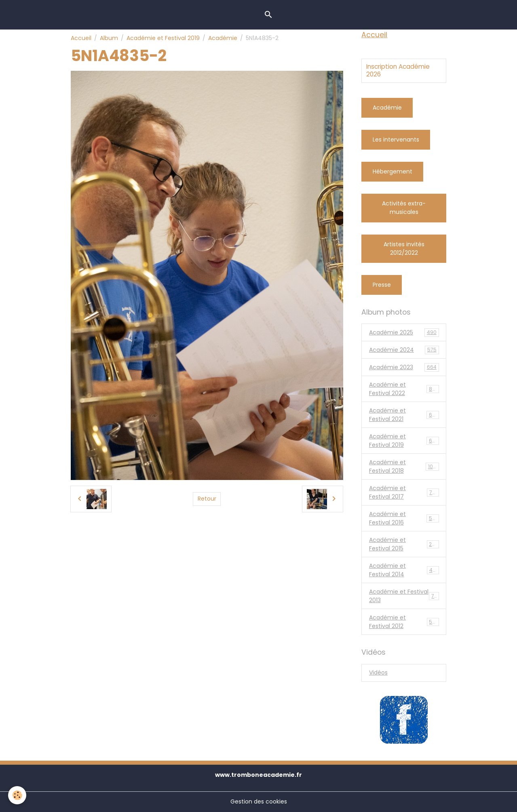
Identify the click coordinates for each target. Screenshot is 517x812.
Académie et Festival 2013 (404, 596)
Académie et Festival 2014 (404, 570)
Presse (382, 285)
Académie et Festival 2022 (404, 389)
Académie (223, 38)
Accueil (81, 38)
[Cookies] (17, 795)
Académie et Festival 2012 (404, 622)
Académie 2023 (404, 367)
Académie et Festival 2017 (404, 492)
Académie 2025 (404, 333)
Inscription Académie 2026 (398, 71)
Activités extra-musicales (404, 208)
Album (109, 38)
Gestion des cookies (259, 801)
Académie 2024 (404, 350)
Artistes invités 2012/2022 (404, 248)
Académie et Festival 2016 (404, 518)
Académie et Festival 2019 (163, 38)
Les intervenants (396, 140)
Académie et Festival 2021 (404, 415)
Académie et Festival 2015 (404, 544)
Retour (207, 499)
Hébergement (392, 171)
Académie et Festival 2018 (404, 466)
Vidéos (378, 672)
